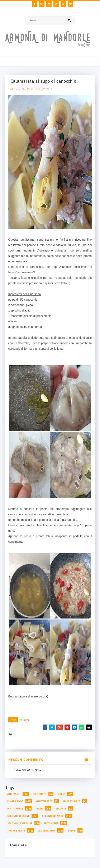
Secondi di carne (18, 816)
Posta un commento (28, 770)
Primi (49, 89)
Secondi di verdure (20, 823)
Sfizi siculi (51, 823)
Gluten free (44, 801)
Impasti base (72, 801)
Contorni (40, 794)
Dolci (61, 794)
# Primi (25, 720)
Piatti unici (15, 809)
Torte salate (16, 831)
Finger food (15, 801)
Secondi (61, 809)
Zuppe (72, 831)
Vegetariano (46, 831)
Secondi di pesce (53, 816)
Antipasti (14, 794)
